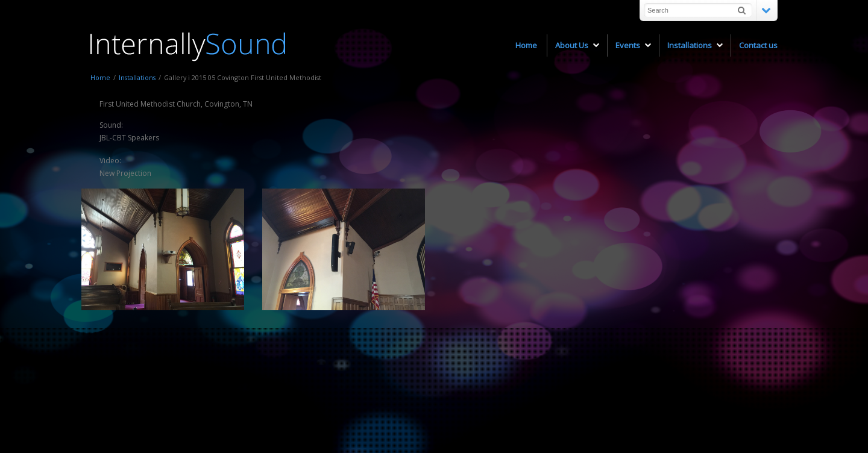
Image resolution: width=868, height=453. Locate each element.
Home (100, 77)
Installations (137, 77)
